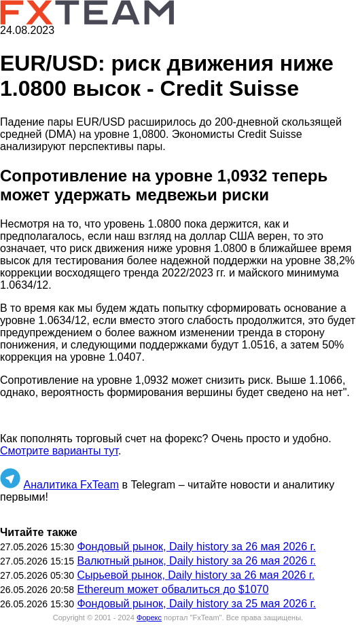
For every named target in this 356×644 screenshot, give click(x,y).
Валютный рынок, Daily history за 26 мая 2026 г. (196, 561)
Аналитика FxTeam (71, 485)
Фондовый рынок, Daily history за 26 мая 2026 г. (196, 547)
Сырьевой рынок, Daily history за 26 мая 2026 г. (196, 575)
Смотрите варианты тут (59, 451)
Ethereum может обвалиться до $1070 (173, 589)
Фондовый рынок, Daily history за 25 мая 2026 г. (196, 604)
